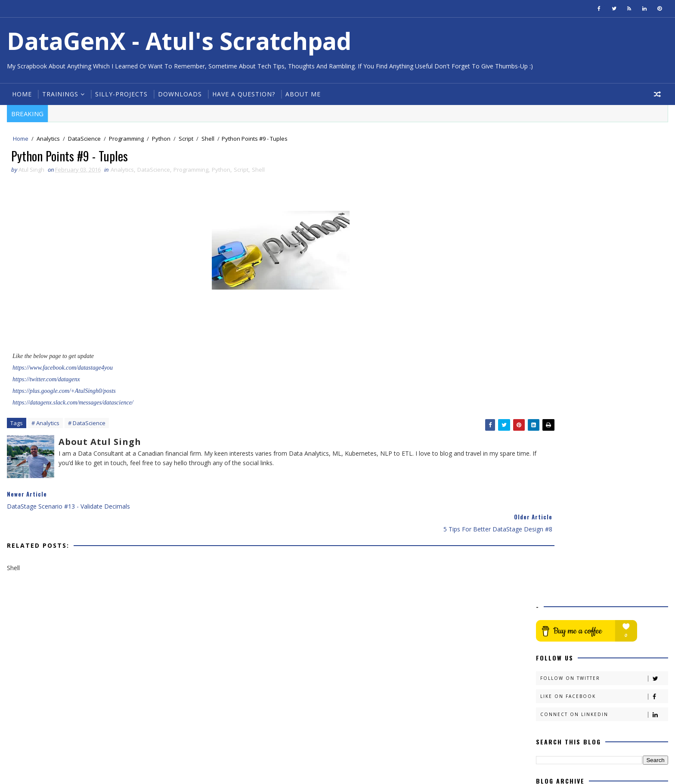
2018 (554, 382)
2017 (554, 391)
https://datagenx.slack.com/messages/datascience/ (72, 406)
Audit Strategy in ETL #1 (585, 529)
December (569, 408)
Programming (125, 139)
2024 (554, 330)
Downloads (178, 94)
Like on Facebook (605, 229)
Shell (206, 139)
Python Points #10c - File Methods (600, 563)
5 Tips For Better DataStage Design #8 (606, 638)
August (564, 443)
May (560, 469)
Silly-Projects (120, 94)
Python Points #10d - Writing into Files (605, 554)
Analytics (46, 139)
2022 (554, 347)
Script (184, 139)
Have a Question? (242, 94)
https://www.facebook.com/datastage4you (62, 371)
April (560, 478)
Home (20, 94)
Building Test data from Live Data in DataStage (602, 508)
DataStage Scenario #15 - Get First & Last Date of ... (611, 541)
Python (159, 139)
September (570, 434)
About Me (301, 94)
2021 (554, 356)
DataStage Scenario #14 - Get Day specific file (600, 601)
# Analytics (44, 427)
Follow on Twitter (605, 211)
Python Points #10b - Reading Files (601, 580)
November (569, 417)
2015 (554, 656)
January (565, 647)
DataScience (83, 139)
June (560, 461)
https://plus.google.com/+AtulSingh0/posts (63, 394)
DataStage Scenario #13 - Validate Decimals (600, 617)
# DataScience (85, 427)
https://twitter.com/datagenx (45, 382)
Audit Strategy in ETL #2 (585, 520)
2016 (554, 400)
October (566, 426)
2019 (554, 373)
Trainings (59, 94)
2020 (554, 365)
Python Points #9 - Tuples (588, 629)
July (559, 452)
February (567, 495)
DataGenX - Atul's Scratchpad (177, 41)
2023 (554, 338)
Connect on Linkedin (605, 247)
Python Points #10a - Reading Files (601, 588)
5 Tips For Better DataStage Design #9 (606, 571)
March (563, 487)
